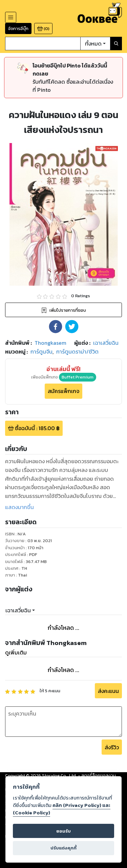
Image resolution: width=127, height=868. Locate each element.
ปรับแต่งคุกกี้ (63, 848)
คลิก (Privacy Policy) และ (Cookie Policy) (62, 809)
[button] (56, 327)
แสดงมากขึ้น (19, 507)
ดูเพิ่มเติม (16, 652)
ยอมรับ (63, 831)
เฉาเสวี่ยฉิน (18, 610)
